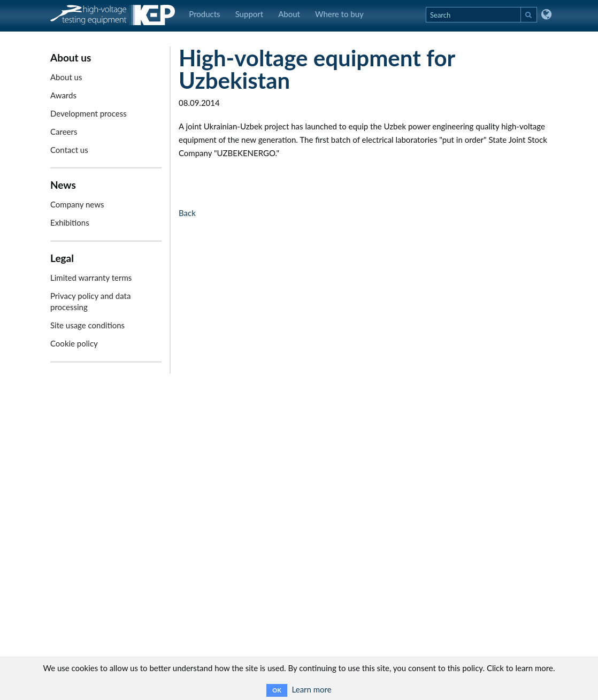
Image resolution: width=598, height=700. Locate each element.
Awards (63, 95)
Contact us (69, 150)
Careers (64, 132)
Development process (89, 113)
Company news (77, 204)
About (289, 14)
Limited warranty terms (91, 278)
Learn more (312, 689)
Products (204, 14)
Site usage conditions (87, 325)
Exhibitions (70, 222)
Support (250, 14)
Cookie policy (74, 343)
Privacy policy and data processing (90, 301)
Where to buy (339, 14)
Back (187, 213)
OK (277, 690)
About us (66, 77)
